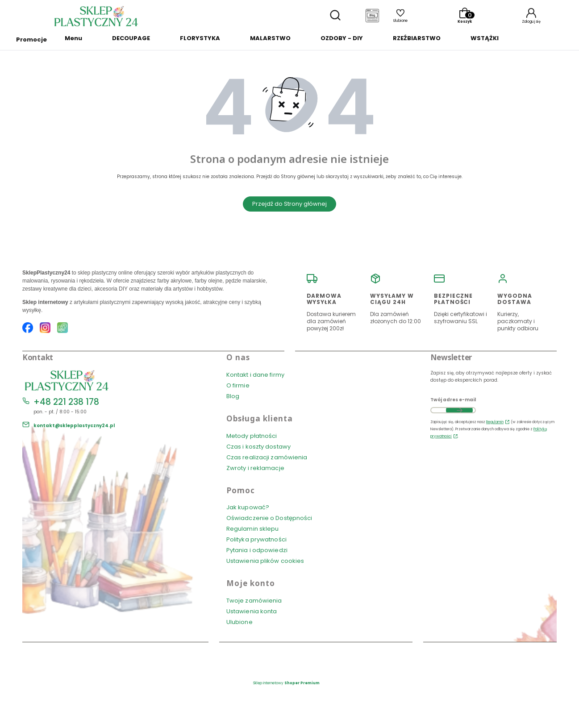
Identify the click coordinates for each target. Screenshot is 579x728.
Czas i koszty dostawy (258, 447)
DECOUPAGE (131, 38)
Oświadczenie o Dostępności (269, 518)
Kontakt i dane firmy (255, 375)
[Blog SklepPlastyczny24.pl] (62, 329)
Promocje (31, 40)
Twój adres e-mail (453, 400)
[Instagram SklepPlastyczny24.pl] (45, 329)
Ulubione (240, 622)
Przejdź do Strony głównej (289, 204)
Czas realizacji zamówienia (267, 457)
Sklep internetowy (286, 683)
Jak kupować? (248, 507)
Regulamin (495, 422)
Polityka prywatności (256, 539)
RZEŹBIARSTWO (417, 38)
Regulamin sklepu (253, 529)
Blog (233, 396)
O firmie (238, 385)
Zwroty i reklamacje (255, 468)
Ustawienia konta (252, 611)
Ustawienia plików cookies (266, 561)
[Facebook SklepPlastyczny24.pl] (28, 329)
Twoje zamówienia (254, 601)
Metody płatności (252, 436)
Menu (73, 38)
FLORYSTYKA (200, 38)
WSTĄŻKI (485, 38)
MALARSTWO (270, 38)
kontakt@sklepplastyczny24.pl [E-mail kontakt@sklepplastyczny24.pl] (74, 426)
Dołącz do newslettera (459, 410)
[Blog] (372, 17)
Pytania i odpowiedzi (257, 550)
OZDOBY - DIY (342, 38)
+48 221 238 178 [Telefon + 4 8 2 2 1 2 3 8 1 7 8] (66, 402)
